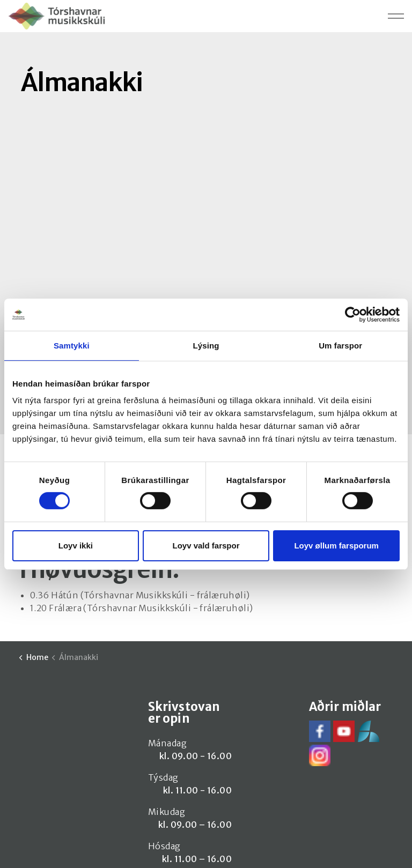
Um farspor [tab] (340, 345)
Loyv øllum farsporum (336, 546)
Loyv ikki (76, 546)
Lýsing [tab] (206, 345)
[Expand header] (396, 16)
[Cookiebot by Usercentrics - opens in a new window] (353, 314)
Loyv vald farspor (206, 546)
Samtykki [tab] (72, 345)
